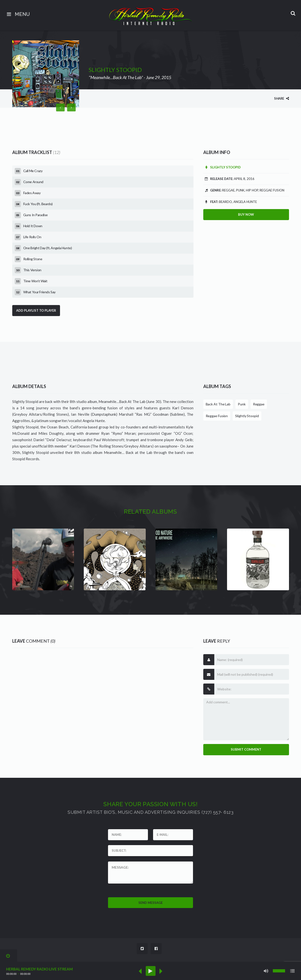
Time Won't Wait (35, 281)
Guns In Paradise (36, 215)
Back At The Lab (218, 404)
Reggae (259, 404)
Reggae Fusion (217, 416)
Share (282, 98)
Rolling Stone (33, 259)
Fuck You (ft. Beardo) (38, 204)
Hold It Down (33, 226)
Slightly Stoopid (222, 167)
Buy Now (246, 214)
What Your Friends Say (40, 292)
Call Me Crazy (33, 171)
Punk (242, 404)
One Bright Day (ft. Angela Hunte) (48, 248)
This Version (32, 270)
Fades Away (32, 193)
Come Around (33, 182)
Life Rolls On (32, 237)
